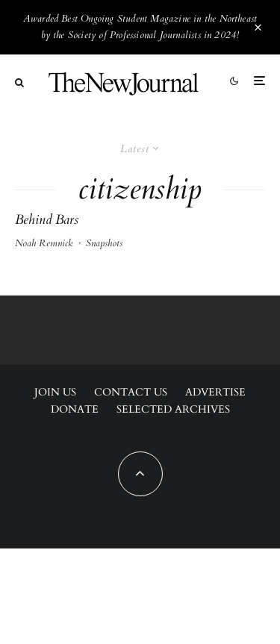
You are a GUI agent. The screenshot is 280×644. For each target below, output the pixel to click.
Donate (75, 409)
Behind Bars (47, 220)
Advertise (215, 392)
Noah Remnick (44, 243)
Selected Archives (173, 409)
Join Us (55, 392)
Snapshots (104, 243)
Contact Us (131, 392)
